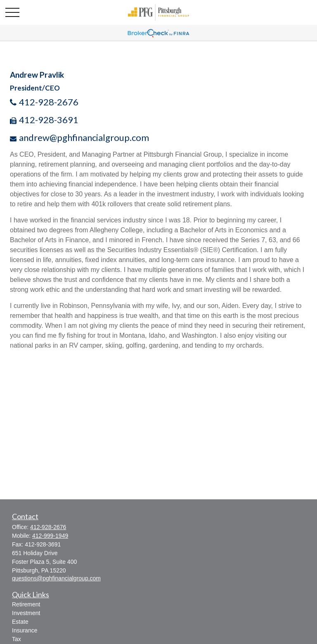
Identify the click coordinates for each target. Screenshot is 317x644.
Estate (20, 622)
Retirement (26, 604)
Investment (26, 613)
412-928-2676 (49, 102)
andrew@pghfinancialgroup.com (84, 137)
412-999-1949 (50, 536)
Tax (17, 639)
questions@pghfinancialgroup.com (56, 578)
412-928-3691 (49, 120)
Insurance (25, 630)
